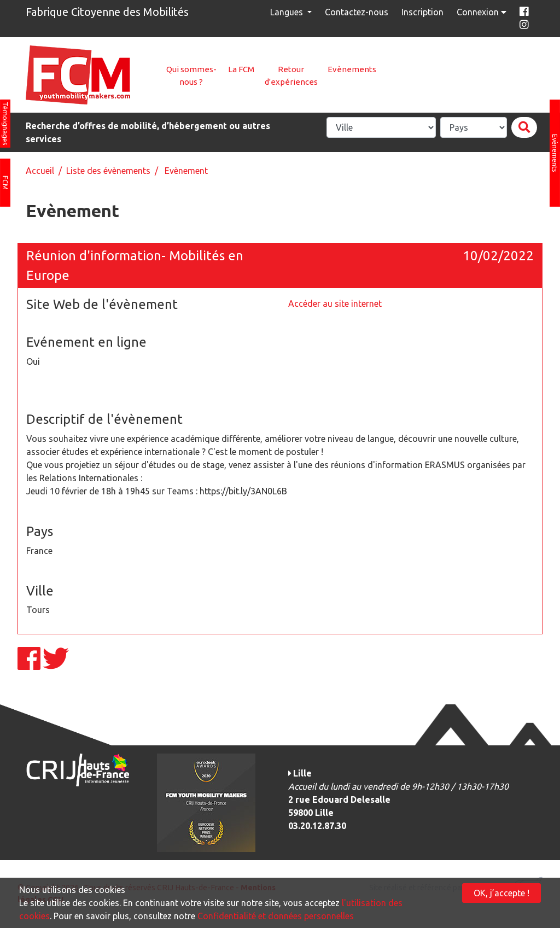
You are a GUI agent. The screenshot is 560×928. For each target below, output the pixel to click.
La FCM (241, 69)
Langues (288, 12)
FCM (5, 183)
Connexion (483, 12)
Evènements (352, 69)
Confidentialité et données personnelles (276, 916)
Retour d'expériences (291, 75)
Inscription (422, 12)
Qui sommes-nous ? (191, 75)
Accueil (40, 171)
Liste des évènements (108, 171)
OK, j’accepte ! (501, 893)
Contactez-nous (357, 12)
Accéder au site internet (335, 304)
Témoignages (5, 124)
